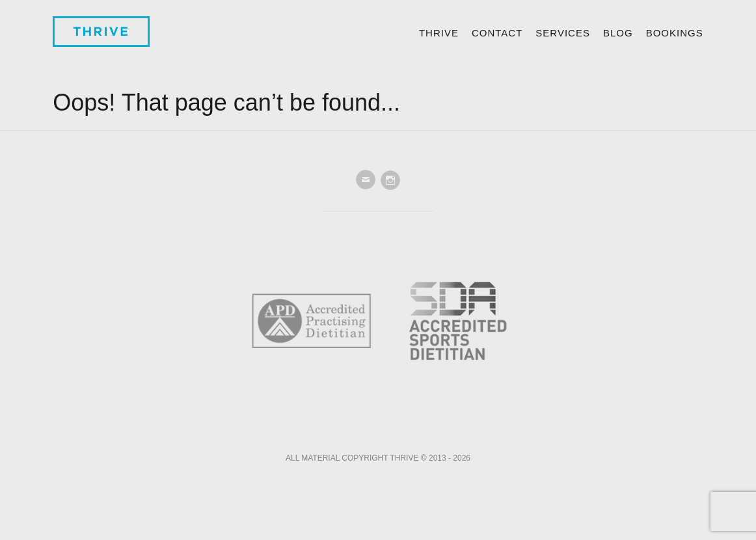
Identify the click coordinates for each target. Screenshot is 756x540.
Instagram (390, 180)
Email (366, 180)
